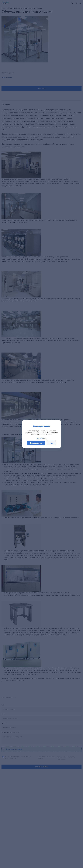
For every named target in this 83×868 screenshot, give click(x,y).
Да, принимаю (36, 443)
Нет (51, 443)
